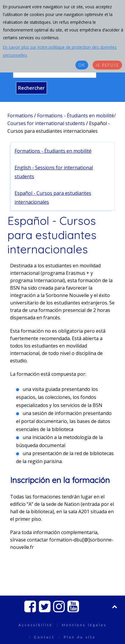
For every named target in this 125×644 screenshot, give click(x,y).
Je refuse (107, 65)
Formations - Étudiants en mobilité (53, 151)
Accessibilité (35, 625)
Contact (44, 637)
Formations (20, 116)
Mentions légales (84, 625)
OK (82, 65)
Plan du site (80, 637)
